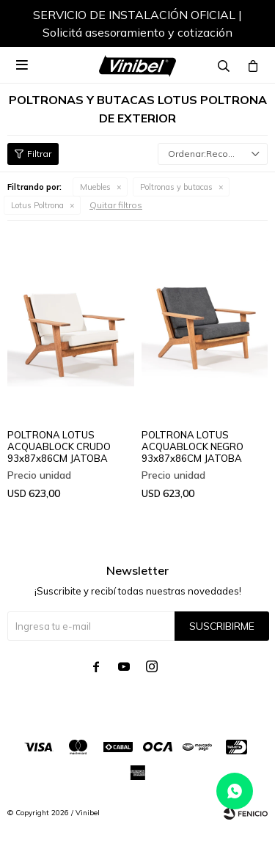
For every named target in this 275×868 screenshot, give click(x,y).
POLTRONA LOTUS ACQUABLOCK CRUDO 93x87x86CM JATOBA (59, 446)
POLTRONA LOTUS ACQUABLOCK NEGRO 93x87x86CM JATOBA (192, 446)
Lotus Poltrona (37, 205)
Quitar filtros (116, 205)
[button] (242, 26)
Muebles (95, 187)
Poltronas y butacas (176, 187)
